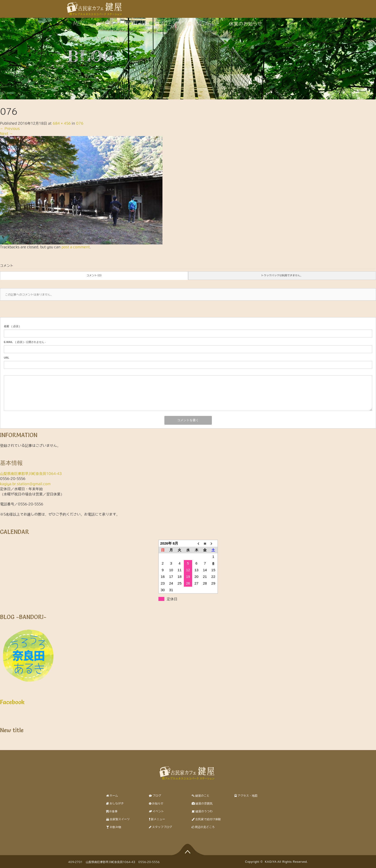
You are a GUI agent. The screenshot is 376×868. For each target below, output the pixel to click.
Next (6, 134)
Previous (10, 129)
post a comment (76, 247)
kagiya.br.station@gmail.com (25, 484)
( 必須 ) (12, 326)
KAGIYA (271, 862)
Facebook (12, 702)
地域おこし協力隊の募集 (98, 39)
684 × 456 (62, 123)
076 (80, 123)
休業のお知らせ (246, 24)
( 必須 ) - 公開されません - (25, 342)
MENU (79, 24)
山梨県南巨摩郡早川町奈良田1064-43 (31, 474)
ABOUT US (134, 24)
